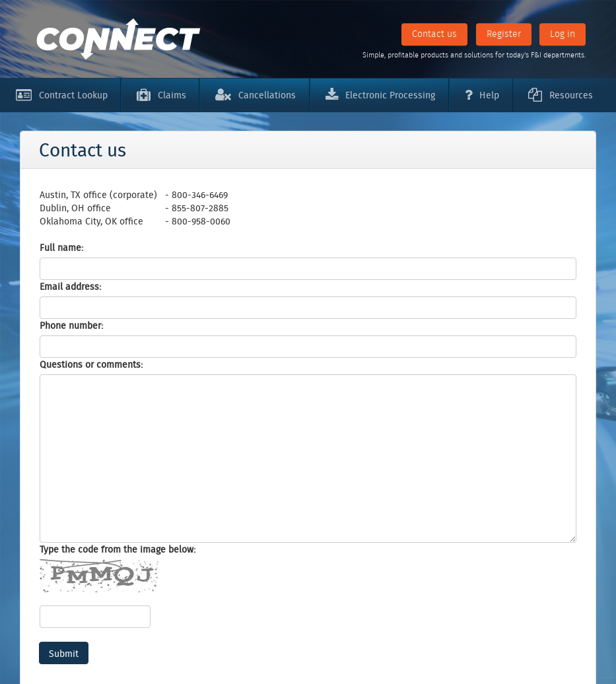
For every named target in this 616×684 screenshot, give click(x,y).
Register (504, 34)
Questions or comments (90, 364)
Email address (69, 287)
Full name (60, 248)
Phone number (70, 325)
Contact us (434, 34)
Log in (563, 34)
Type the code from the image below (117, 549)
